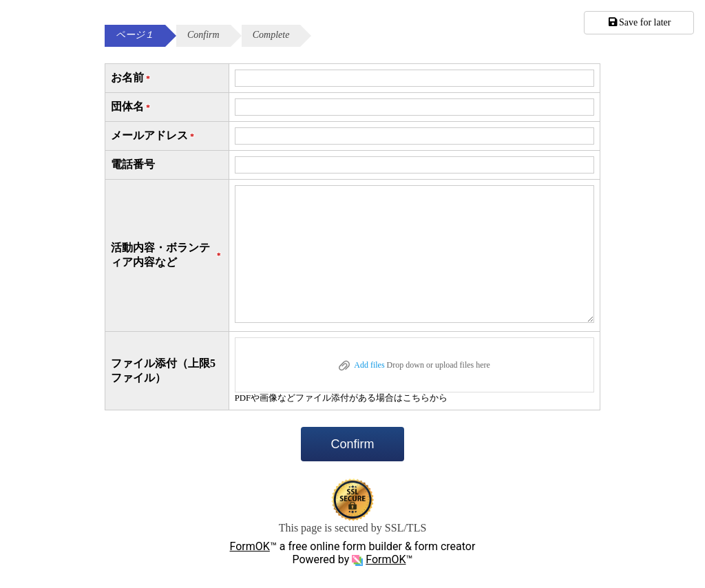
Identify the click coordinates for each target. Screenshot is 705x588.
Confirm (352, 444)
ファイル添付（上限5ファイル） (163, 370)
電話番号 (133, 164)
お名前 (131, 78)
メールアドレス (154, 136)
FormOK (250, 546)
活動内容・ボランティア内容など (167, 255)
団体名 (131, 107)
